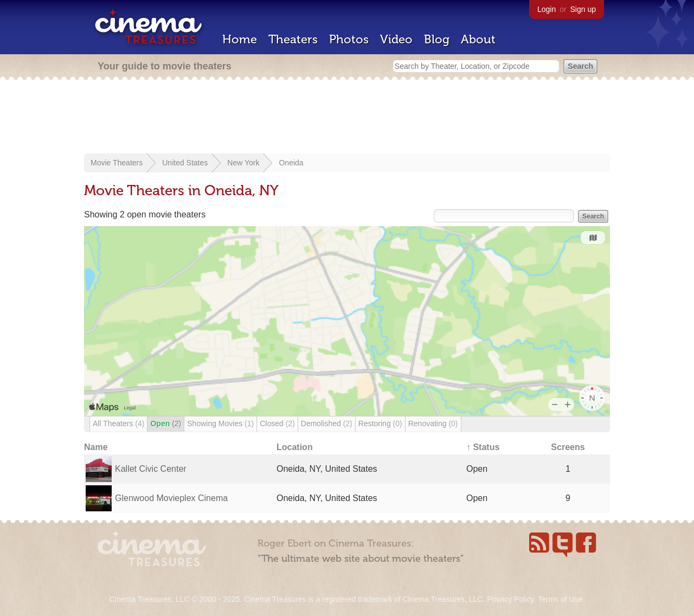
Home (240, 39)
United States (185, 163)
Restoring (380, 424)
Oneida (291, 163)
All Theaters (118, 424)
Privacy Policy (510, 599)
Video (396, 39)
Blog (437, 39)
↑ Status (483, 447)
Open (166, 424)
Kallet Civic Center (151, 469)
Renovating (433, 424)
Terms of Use (560, 599)
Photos (349, 39)
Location (295, 447)
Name (96, 447)
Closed (277, 424)
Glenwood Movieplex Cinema (171, 498)
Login (547, 9)
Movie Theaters (117, 163)
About (478, 39)
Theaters (293, 39)
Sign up (583, 9)
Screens (568, 447)
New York (243, 163)
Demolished (327, 424)
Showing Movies (220, 424)
